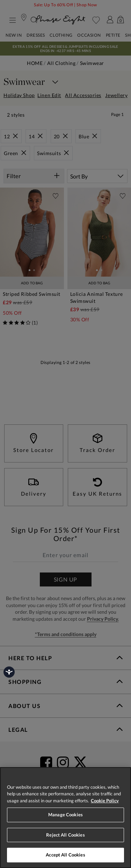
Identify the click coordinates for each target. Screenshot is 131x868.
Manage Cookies (65, 815)
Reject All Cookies (65, 835)
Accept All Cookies (65, 855)
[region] (65, 818)
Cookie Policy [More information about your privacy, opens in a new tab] (105, 801)
